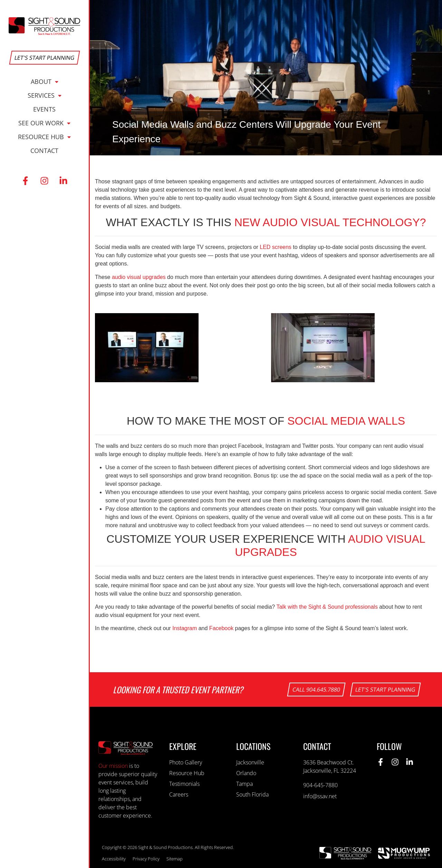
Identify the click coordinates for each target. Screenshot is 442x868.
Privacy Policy (146, 859)
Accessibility (114, 859)
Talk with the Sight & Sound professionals (327, 607)
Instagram (185, 628)
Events (44, 109)
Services (45, 95)
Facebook (221, 628)
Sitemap (175, 859)
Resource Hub (44, 137)
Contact (44, 151)
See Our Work (44, 123)
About (45, 81)
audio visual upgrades (139, 277)
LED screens (276, 247)
